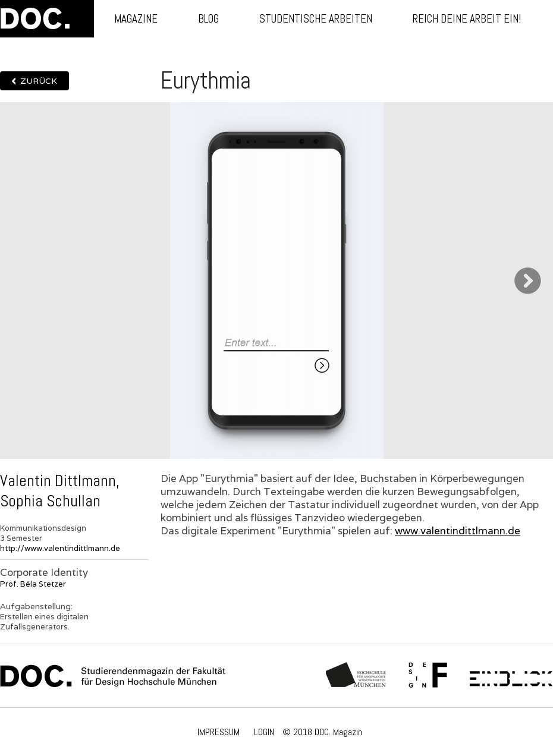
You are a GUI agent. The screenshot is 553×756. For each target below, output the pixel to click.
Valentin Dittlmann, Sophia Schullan (60, 491)
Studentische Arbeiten (316, 19)
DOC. (47, 19)
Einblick (511, 676)
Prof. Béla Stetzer (33, 584)
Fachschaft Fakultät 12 (428, 676)
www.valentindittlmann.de (458, 531)
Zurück (39, 81)
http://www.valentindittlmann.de (60, 548)
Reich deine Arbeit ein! (467, 19)
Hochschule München (356, 676)
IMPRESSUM (219, 732)
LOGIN (264, 732)
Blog (208, 19)
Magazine (136, 19)
